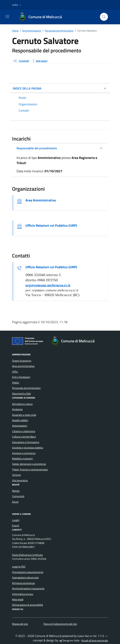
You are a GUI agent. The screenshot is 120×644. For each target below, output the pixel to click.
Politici (16, 383)
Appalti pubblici (20, 420)
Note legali (18, 599)
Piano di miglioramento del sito (60, 624)
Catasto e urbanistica (24, 431)
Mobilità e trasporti (22, 459)
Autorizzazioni (20, 426)
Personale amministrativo (26, 388)
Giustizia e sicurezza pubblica (28, 448)
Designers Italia (69, 640)
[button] (17, 5)
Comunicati (18, 496)
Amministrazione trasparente (28, 588)
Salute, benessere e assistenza (29, 464)
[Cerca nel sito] (104, 17)
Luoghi (16, 520)
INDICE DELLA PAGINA (27, 88)
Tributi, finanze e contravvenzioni (30, 469)
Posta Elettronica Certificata (27, 555)
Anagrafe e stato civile (24, 415)
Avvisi (15, 502)
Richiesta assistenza (23, 583)
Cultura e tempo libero (24, 437)
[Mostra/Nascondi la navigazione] (7, 17)
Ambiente (17, 409)
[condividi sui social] (21, 61)
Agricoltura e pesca (22, 404)
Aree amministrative (23, 366)
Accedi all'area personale (95, 640)
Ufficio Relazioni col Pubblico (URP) (51, 226)
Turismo (16, 475)
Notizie (16, 491)
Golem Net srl (85, 636)
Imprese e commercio (24, 453)
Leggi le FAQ (19, 567)
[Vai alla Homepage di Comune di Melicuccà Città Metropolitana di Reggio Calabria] (42, 17)
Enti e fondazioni (21, 377)
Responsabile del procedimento (37, 148)
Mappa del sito (20, 624)
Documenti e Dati (21, 394)
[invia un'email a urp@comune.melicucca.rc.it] (48, 285)
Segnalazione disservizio (25, 578)
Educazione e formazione (26, 442)
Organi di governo (22, 361)
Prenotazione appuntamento (28, 572)
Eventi (16, 526)
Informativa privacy (23, 594)
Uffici (15, 372)
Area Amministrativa (41, 200)
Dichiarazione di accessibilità (27, 605)
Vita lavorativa (20, 480)
